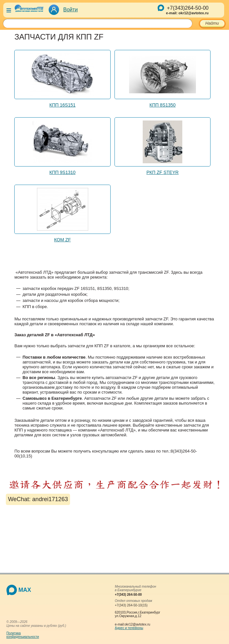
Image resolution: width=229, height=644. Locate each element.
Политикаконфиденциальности (23, 635)
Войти (71, 10)
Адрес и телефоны (129, 628)
